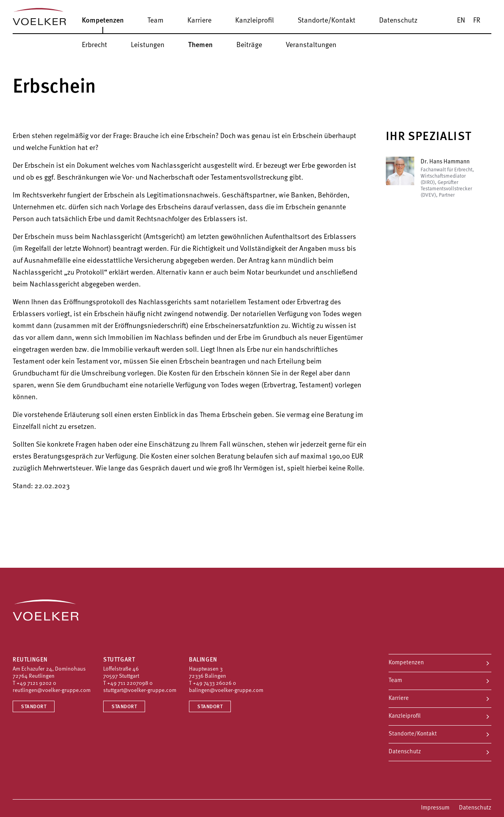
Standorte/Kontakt (413, 734)
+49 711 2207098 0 (130, 683)
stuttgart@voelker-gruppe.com (140, 691)
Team (395, 681)
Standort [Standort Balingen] (210, 707)
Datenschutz (405, 752)
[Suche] (496, 21)
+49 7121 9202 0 (36, 683)
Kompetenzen (406, 663)
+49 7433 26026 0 (214, 683)
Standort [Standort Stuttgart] (124, 707)
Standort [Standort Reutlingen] (34, 707)
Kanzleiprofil (405, 716)
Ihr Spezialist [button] (429, 137)
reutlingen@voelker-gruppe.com (52, 691)
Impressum (435, 808)
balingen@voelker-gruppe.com (226, 691)
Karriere (399, 699)
